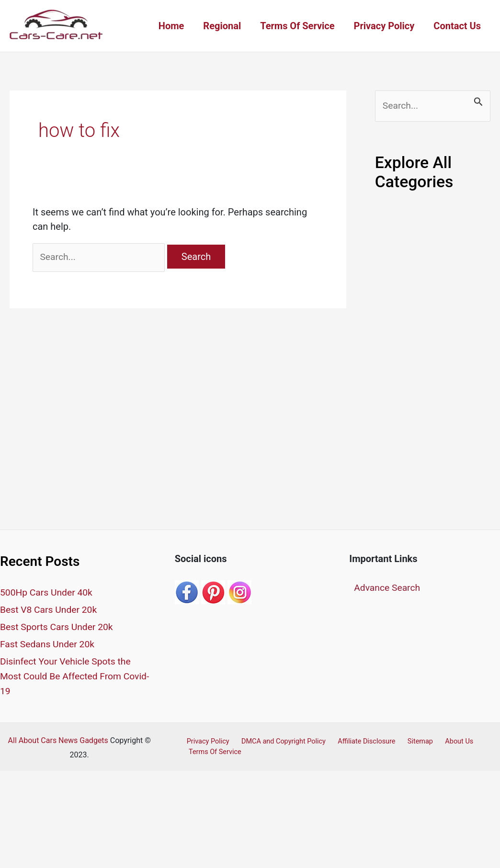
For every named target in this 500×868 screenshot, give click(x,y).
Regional (222, 26)
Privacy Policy (384, 26)
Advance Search (388, 590)
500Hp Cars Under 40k (48, 595)
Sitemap (409, 741)
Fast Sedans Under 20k (49, 645)
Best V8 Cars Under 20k (50, 611)
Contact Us (457, 26)
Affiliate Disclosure (358, 741)
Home (171, 26)
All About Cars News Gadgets (58, 739)
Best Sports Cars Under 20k (59, 628)
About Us (444, 741)
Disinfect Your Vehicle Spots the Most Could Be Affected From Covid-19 (68, 676)
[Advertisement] (433, 364)
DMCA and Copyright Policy (278, 741)
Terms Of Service (297, 26)
